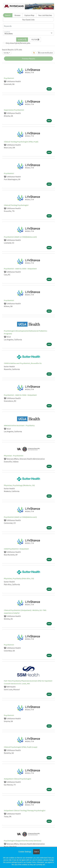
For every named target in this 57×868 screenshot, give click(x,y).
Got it (36, 852)
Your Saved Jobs (28, 20)
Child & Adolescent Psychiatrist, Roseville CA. (23, 363)
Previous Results (28, 59)
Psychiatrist (9, 78)
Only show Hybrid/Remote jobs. (18, 43)
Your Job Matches (45, 15)
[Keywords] (28, 26)
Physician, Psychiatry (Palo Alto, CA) (19, 578)
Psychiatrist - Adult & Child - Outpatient (20, 269)
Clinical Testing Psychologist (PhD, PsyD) (21, 142)
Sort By (6, 53)
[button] (35, 40)
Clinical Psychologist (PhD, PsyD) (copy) (21, 747)
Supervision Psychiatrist (14, 110)
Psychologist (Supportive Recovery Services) (23, 841)
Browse (17, 15)
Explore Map (29, 15)
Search (8, 15)
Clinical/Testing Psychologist (16, 205)
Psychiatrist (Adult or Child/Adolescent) (20, 237)
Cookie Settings (25, 852)
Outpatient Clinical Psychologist (18, 779)
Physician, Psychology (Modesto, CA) (19, 485)
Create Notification (46, 53)
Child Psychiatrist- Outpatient (16, 549)
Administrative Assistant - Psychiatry (19, 425)
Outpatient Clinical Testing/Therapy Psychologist (25, 810)
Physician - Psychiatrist (14, 456)
